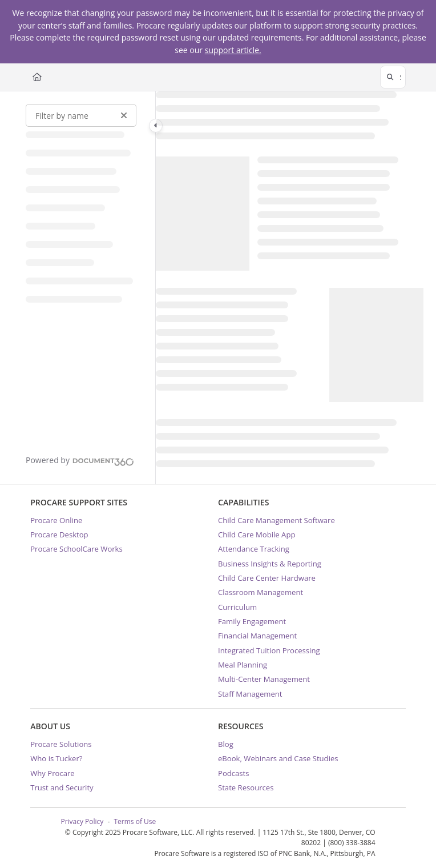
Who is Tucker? (56, 758)
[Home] (37, 77)
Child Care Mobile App (257, 535)
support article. (233, 50)
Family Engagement (252, 621)
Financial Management (257, 636)
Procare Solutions (61, 744)
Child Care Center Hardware (267, 578)
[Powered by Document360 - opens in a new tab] (80, 460)
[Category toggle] (156, 126)
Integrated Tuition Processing (269, 650)
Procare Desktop (59, 535)
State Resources (246, 787)
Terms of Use (135, 821)
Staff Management (250, 694)
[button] (393, 77)
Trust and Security (62, 787)
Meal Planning (243, 665)
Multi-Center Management (264, 679)
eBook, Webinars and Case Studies (278, 758)
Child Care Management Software (276, 520)
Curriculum (237, 607)
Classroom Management (261, 592)
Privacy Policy (82, 821)
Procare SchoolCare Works (76, 549)
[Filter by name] (81, 115)
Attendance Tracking (254, 549)
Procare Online (56, 520)
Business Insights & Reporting (270, 564)
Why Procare (53, 773)
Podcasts (234, 773)
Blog (226, 744)
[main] (290, 288)
